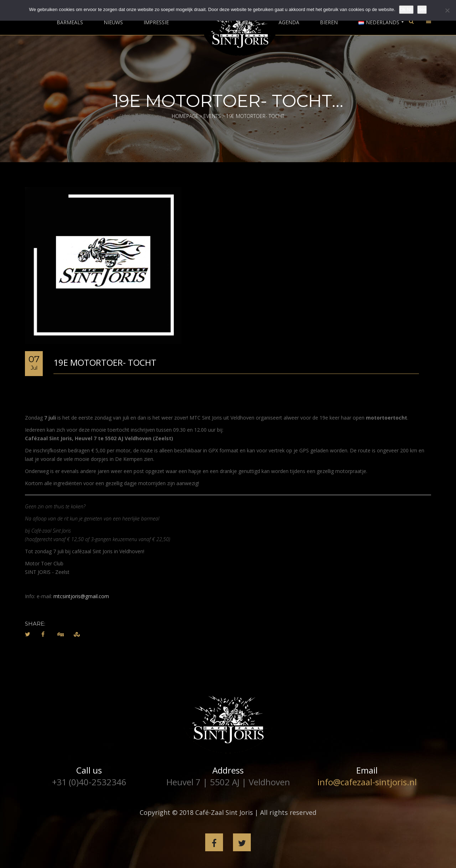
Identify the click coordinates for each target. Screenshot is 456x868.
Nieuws (113, 22)
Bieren (329, 22)
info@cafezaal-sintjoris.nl (367, 782)
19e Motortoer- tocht (105, 362)
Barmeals (70, 22)
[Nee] (447, 10)
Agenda (289, 22)
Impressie (156, 22)
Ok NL (406, 9)
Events (212, 116)
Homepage (185, 116)
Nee (422, 9)
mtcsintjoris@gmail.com (81, 596)
